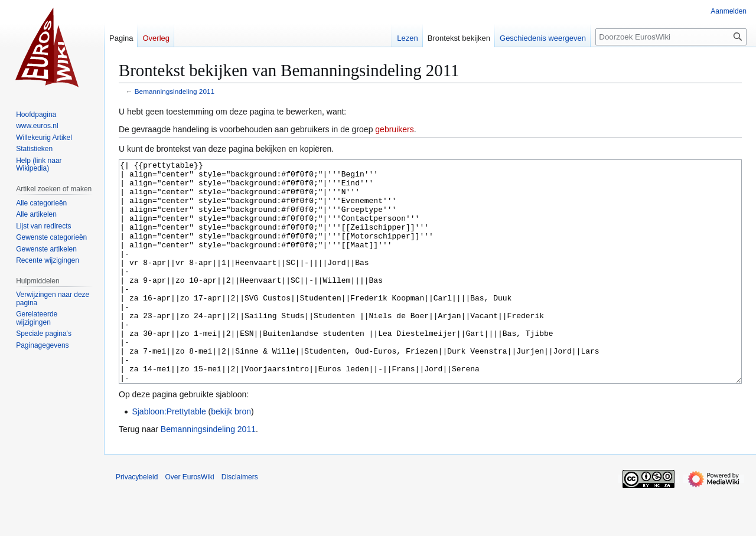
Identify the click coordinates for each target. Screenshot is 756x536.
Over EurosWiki (189, 521)
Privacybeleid (137, 521)
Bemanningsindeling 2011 (175, 91)
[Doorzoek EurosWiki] (671, 37)
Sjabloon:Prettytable (169, 456)
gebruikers (394, 129)
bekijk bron (231, 456)
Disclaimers (240, 521)
